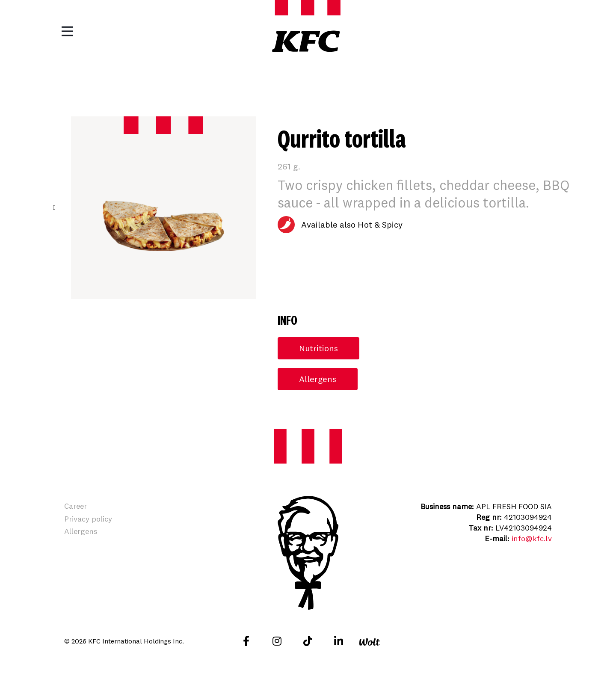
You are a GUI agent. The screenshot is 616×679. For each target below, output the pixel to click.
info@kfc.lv (532, 538)
